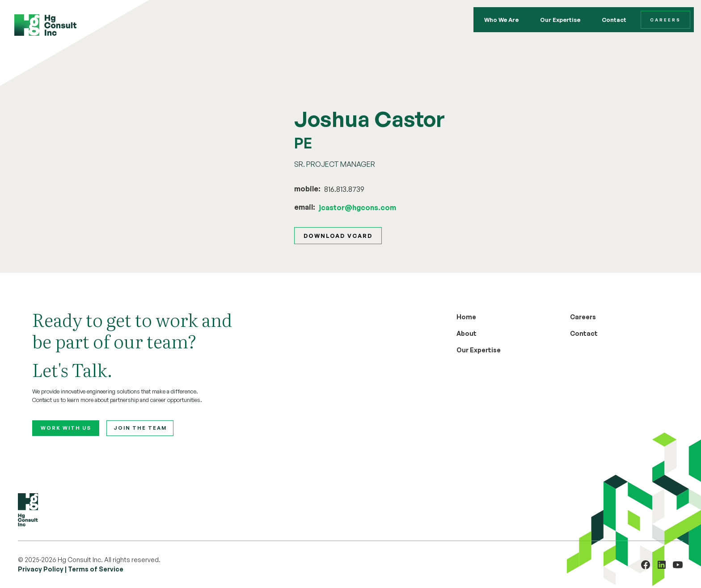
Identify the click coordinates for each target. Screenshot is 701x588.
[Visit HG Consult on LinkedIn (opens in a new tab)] (662, 565)
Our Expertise (560, 20)
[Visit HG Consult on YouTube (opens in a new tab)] (678, 565)
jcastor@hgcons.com (357, 207)
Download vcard (338, 236)
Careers (665, 20)
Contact (614, 20)
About (467, 333)
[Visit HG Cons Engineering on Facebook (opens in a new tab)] (646, 565)
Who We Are (501, 20)
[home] (45, 25)
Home (466, 317)
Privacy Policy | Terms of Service (71, 569)
